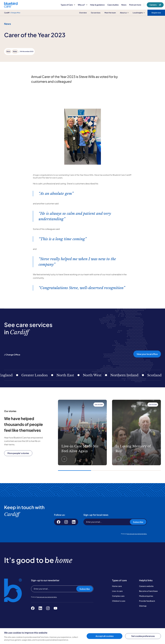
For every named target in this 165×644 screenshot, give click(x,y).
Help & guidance (97, 5)
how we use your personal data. (137, 534)
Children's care (119, 601)
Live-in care (117, 591)
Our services (96, 13)
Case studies (113, 5)
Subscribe (138, 522)
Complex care (118, 596)
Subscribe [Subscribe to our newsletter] (85, 589)
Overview (83, 13)
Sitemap (143, 606)
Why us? (83, 5)
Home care (117, 586)
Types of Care (68, 5)
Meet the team (110, 13)
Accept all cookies (105, 636)
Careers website (146, 586)
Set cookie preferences (143, 636)
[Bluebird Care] (11, 7)
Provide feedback (147, 601)
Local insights (139, 13)
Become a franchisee (148, 591)
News (124, 5)
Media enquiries (146, 596)
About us (124, 13)
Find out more (135, 5)
